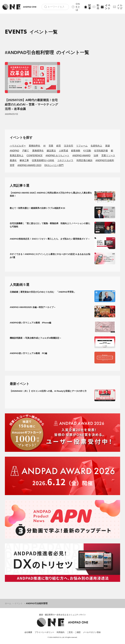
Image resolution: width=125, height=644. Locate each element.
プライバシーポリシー (44, 632)
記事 (87, 7)
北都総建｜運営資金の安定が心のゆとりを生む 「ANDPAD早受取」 (43, 292)
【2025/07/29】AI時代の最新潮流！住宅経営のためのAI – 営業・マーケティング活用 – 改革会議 (31, 104)
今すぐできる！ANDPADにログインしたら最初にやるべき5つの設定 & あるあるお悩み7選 (50, 256)
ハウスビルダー (18, 146)
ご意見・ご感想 (74, 632)
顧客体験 (76, 151)
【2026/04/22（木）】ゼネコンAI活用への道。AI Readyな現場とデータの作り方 (48, 391)
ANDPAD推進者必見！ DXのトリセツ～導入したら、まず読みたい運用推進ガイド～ (50, 239)
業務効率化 (35, 146)
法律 (96, 155)
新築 (108, 146)
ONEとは (76, 7)
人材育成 (63, 151)
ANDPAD (14, 151)
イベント (106, 7)
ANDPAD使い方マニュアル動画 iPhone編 (30, 323)
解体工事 (24, 160)
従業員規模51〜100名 (43, 160)
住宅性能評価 (101, 151)
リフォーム (82, 146)
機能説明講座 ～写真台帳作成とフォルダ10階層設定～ (36, 338)
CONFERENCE (35, 155)
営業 (51, 146)
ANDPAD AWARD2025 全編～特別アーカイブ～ (33, 307)
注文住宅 (69, 146)
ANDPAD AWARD (82, 155)
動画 (95, 7)
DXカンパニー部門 (54, 165)
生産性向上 (96, 146)
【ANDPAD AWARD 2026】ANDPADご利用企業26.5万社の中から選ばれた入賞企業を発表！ (51, 194)
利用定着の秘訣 (84, 160)
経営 (59, 146)
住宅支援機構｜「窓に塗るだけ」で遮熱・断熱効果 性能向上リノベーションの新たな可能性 (50, 225)
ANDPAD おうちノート (57, 155)
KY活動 (87, 151)
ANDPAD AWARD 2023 (29, 165)
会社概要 (28, 632)
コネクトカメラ (65, 160)
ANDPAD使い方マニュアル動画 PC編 (28, 353)
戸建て (26, 151)
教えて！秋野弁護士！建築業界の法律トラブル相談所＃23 (37, 208)
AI (44, 146)
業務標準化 (38, 151)
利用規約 (61, 632)
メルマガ (118, 7)
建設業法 (51, 151)
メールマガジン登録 (92, 632)
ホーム (8, 603)
